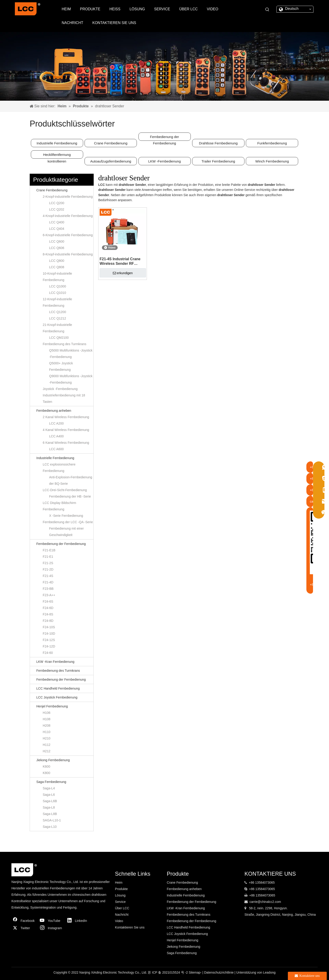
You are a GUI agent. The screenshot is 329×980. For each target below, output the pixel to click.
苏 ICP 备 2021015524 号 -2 (168, 972)
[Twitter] (24, 928)
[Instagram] (51, 928)
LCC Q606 (57, 248)
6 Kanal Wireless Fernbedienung (66, 443)
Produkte (121, 889)
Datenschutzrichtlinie (219, 972)
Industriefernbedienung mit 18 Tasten (64, 398)
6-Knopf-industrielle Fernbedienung (68, 235)
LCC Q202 (57, 209)
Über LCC (122, 908)
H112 (46, 745)
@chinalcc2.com (269, 902)
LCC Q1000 (58, 286)
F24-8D (48, 621)
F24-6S (48, 601)
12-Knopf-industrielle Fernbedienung (57, 302)
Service (120, 902)
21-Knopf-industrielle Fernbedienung (57, 328)
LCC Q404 (57, 229)
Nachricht (122, 915)
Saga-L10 (50, 827)
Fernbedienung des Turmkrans (65, 344)
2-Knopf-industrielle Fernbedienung (68, 197)
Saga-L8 (49, 807)
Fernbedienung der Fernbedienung (165, 138)
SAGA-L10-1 (52, 820)
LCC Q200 (57, 203)
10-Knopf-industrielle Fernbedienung (57, 277)
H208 (46, 726)
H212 (46, 751)
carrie (253, 902)
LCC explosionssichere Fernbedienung (59, 468)
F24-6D (48, 608)
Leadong (269, 972)
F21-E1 (48, 557)
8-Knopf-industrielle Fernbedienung (68, 254)
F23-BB (48, 589)
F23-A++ (49, 595)
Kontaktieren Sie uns (130, 927)
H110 (46, 732)
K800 (46, 773)
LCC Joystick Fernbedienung (57, 697)
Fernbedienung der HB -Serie (70, 496)
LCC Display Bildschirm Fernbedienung (59, 506)
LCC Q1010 (58, 293)
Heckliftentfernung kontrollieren (57, 156)
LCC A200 (56, 423)
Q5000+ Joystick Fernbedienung (61, 366)
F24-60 (48, 653)
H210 (46, 738)
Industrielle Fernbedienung (57, 143)
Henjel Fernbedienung (52, 706)
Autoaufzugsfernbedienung (111, 161)
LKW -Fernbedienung (165, 161)
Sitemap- (196, 972)
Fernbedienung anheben (54, 411)
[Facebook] (24, 921)
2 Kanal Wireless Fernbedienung (66, 417)
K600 (46, 766)
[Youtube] (51, 921)
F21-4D (48, 582)
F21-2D (48, 569)
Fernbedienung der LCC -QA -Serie (68, 522)
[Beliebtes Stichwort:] (267, 10)
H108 (46, 719)
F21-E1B (49, 550)
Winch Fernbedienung (272, 161)
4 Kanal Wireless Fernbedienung (66, 430)
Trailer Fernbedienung (218, 161)
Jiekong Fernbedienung (53, 760)
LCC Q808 (57, 267)
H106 (46, 713)
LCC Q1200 (58, 312)
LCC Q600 (57, 241)
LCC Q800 (57, 261)
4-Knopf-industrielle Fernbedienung (68, 216)
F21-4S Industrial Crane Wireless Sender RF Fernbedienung (120, 261)
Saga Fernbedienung (51, 782)
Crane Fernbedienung (111, 143)
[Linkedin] (78, 921)
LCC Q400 (57, 222)
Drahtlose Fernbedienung (218, 143)
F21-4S (48, 576)
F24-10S (49, 627)
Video (119, 921)
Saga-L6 (49, 795)
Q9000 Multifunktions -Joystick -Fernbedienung (71, 379)
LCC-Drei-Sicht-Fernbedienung (65, 490)
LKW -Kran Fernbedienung (55, 662)
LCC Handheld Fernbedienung (58, 688)
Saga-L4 (49, 788)
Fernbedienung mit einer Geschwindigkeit (66, 532)
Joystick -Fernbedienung (60, 389)
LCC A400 (56, 436)
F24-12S (49, 640)
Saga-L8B (50, 814)
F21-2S (48, 563)
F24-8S (48, 614)
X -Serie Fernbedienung (66, 516)
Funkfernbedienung (272, 143)
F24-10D (49, 633)
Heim (119, 883)
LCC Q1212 (58, 318)
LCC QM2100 (59, 338)
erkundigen (123, 273)
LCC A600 (56, 449)
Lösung (120, 895)
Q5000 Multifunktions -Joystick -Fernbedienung (71, 354)
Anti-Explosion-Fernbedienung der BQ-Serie (71, 480)
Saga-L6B (50, 801)
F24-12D (49, 646)
